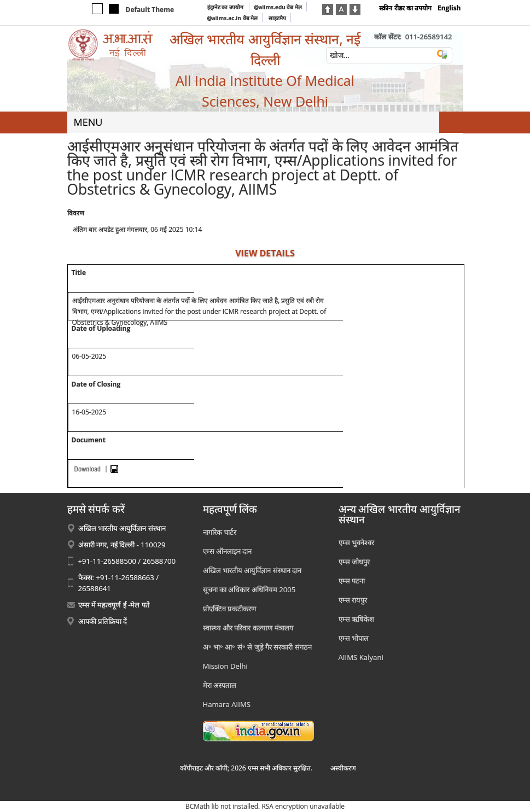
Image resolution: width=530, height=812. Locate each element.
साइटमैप (277, 18)
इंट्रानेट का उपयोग (226, 7)
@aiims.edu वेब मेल (278, 7)
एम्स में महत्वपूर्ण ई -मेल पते (114, 605)
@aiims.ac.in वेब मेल (233, 18)
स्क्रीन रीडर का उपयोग (405, 8)
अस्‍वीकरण (343, 768)
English (449, 8)
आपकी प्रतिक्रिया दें (103, 621)
